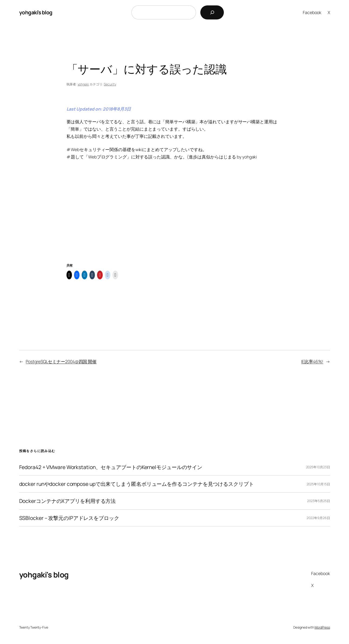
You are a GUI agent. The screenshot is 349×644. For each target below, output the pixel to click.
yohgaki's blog (36, 12)
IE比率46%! (312, 361)
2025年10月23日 (318, 467)
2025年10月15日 (318, 484)
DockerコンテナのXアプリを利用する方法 (68, 501)
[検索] (212, 12)
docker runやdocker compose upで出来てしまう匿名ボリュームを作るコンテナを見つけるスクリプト (137, 484)
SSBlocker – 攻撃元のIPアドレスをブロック (69, 518)
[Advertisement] (175, 218)
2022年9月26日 (318, 518)
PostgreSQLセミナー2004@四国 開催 (61, 361)
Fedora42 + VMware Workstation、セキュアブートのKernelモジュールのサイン (111, 467)
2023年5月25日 (318, 501)
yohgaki (83, 84)
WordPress (322, 627)
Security (110, 84)
